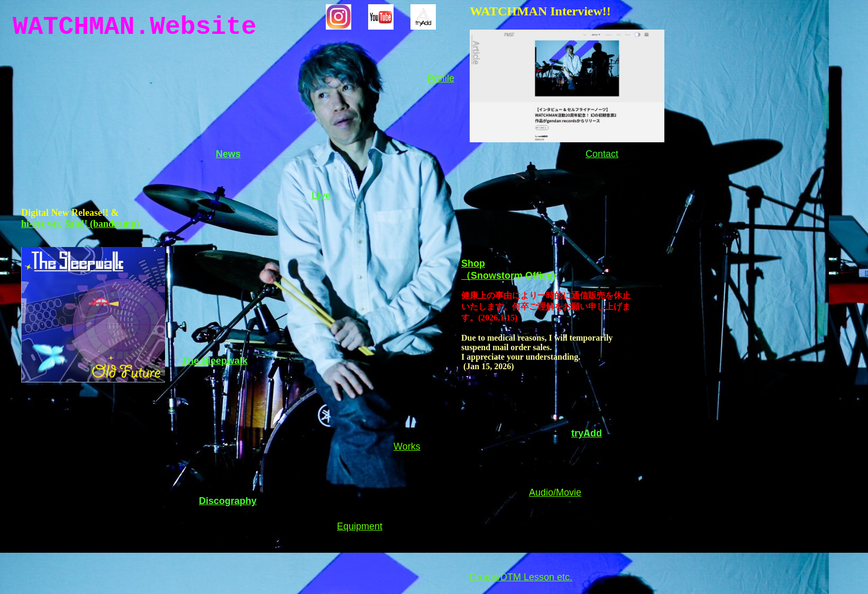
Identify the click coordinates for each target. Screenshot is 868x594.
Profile (441, 78)
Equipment (360, 526)
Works (407, 446)
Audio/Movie (555, 492)
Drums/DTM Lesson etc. (521, 577)
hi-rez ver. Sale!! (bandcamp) (80, 224)
